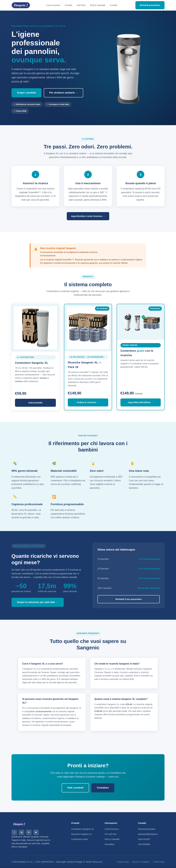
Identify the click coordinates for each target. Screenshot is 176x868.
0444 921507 (144, 839)
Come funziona (53, 5)
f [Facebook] (14, 832)
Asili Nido (81, 5)
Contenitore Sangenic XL (83, 829)
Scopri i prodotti (26, 93)
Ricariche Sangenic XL (82, 834)
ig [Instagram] (22, 832)
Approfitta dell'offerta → (141, 402)
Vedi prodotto (35, 403)
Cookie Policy (159, 862)
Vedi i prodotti (75, 788)
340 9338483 (144, 844)
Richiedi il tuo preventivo (129, 599)
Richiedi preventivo (150, 5)
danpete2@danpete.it (148, 834)
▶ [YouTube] (36, 832)
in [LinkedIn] (29, 832)
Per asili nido (111, 834)
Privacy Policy (123, 862)
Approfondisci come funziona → (88, 216)
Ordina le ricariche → (88, 402)
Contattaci (103, 788)
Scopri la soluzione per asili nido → (38, 602)
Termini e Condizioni (141, 862)
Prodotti (69, 5)
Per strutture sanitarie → (64, 93)
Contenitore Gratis (80, 839)
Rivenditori (110, 844)
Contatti (113, 5)
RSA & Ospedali (98, 5)
